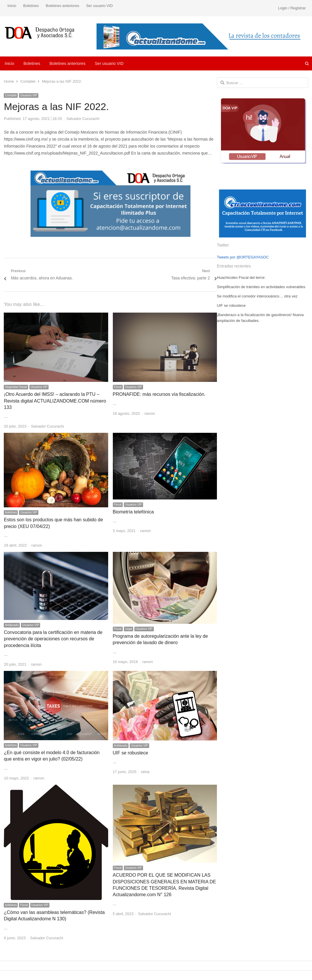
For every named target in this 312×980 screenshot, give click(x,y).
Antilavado (12, 625)
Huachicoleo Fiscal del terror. (241, 278)
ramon (150, 413)
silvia (145, 772)
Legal (129, 629)
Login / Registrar (292, 8)
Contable (11, 95)
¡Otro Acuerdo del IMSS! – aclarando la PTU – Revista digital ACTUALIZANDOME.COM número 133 (55, 401)
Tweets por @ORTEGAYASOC (243, 257)
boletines (11, 512)
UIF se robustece (131, 753)
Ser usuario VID (99, 6)
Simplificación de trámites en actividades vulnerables (261, 287)
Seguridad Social (16, 387)
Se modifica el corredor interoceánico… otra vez (257, 296)
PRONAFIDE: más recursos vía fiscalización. (159, 394)
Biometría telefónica (133, 512)
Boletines (31, 6)
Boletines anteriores (62, 6)
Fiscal (118, 387)
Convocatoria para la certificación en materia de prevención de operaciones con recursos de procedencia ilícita (53, 639)
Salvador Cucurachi (83, 119)
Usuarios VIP (28, 95)
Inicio (12, 6)
